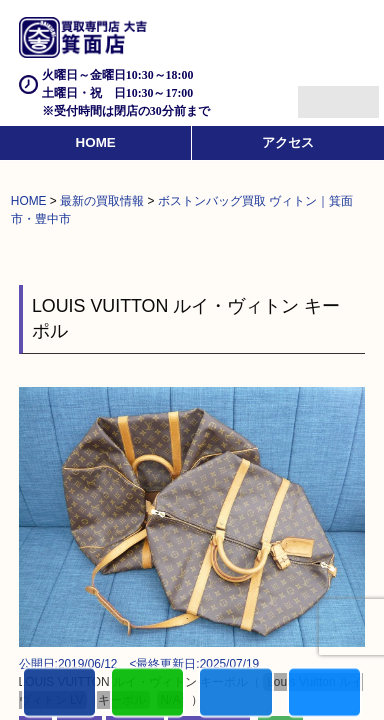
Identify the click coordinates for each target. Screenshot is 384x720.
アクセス (288, 142)
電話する (59, 693)
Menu (316, 93)
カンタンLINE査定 (147, 693)
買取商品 (235, 693)
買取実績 (324, 693)
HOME (96, 142)
